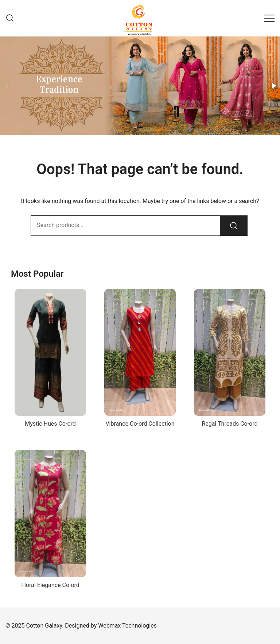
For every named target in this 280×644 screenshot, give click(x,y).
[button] (273, 86)
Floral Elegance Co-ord (50, 585)
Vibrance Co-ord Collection (140, 424)
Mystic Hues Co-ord (50, 424)
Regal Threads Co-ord (230, 424)
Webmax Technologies (127, 626)
